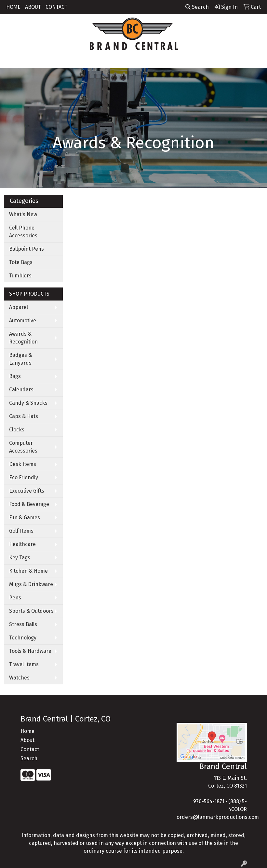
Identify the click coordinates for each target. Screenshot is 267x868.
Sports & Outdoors (31, 611)
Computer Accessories (23, 447)
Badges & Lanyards (20, 359)
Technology (23, 638)
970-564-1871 (209, 801)
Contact (30, 749)
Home (27, 731)
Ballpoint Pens (27, 249)
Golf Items (21, 531)
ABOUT (33, 7)
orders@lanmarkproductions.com (218, 817)
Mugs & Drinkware (31, 584)
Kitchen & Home (28, 571)
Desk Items (23, 464)
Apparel (19, 307)
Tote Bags (21, 262)
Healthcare (22, 544)
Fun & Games (25, 518)
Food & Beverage (29, 504)
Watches (19, 678)
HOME (13, 7)
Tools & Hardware (30, 651)
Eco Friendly (24, 477)
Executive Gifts (27, 491)
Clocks (17, 430)
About (27, 740)
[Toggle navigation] (10, 61)
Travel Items (24, 664)
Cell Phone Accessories (23, 232)
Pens (15, 598)
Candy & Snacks (28, 403)
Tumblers (20, 276)
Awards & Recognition (23, 338)
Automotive (23, 321)
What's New (23, 214)
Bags (15, 376)
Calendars (21, 390)
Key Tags (20, 558)
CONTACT (56, 7)
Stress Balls (23, 624)
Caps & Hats (24, 416)
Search (197, 7)
